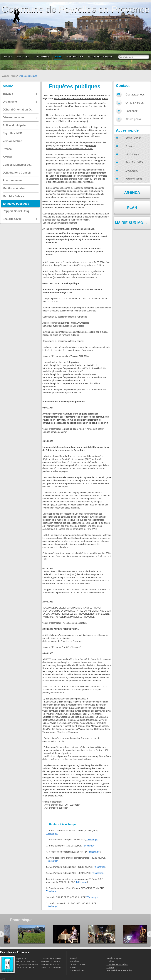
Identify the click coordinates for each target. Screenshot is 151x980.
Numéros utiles (134, 179)
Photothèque (132, 154)
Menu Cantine (133, 138)
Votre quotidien (75, 57)
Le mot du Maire (42, 57)
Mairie (58, 57)
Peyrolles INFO (134, 162)
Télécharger (52, 834)
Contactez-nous (135, 95)
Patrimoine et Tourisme (100, 57)
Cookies (110, 961)
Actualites (23, 57)
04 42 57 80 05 (135, 103)
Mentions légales (114, 958)
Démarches (132, 171)
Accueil (8, 57)
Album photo (133, 119)
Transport (131, 146)
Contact (110, 967)
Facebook (132, 111)
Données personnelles (117, 964)
